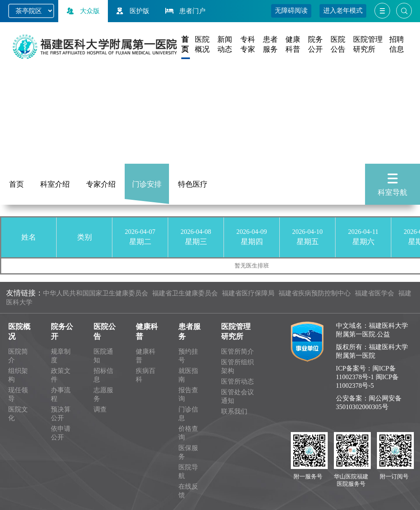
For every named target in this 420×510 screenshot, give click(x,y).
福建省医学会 (374, 293)
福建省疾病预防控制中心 (315, 293)
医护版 (132, 11)
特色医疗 (193, 184)
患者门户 (185, 11)
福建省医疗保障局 (248, 293)
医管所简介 (237, 351)
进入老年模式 (343, 10)
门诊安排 (147, 184)
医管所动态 (237, 381)
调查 (100, 409)
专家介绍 (101, 184)
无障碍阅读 (291, 10)
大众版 (82, 11)
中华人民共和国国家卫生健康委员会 (96, 293)
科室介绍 (55, 184)
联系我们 (234, 411)
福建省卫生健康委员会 (185, 293)
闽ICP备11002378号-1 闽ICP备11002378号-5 (367, 377)
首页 (16, 184)
